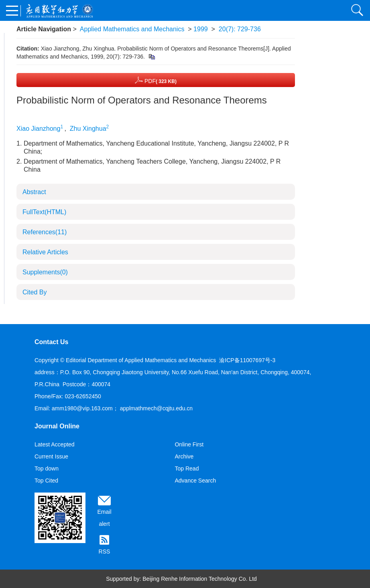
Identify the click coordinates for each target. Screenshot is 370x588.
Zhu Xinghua (88, 129)
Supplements (45, 272)
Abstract (34, 192)
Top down (47, 468)
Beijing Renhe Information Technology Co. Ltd (200, 579)
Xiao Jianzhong (38, 129)
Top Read (187, 468)
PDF (156, 80)
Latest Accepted (55, 444)
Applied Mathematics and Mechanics (132, 29)
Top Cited (46, 481)
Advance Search (195, 481)
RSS (105, 552)
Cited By (35, 292)
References (45, 232)
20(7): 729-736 (240, 29)
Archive (184, 456)
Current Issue (51, 456)
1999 (201, 29)
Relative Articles (45, 252)
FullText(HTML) (44, 212)
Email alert (104, 518)
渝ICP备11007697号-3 (247, 360)
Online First (189, 444)
